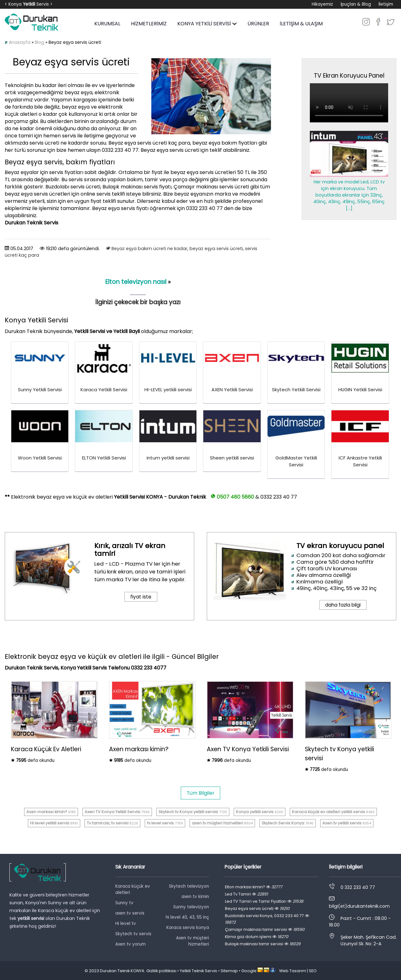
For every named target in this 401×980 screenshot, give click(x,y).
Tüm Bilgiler (200, 793)
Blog (39, 42)
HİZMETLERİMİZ (149, 24)
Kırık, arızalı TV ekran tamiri (130, 550)
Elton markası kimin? (254, 887)
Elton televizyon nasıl (136, 282)
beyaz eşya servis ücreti (216, 249)
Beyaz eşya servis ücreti (257, 908)
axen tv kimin (195, 897)
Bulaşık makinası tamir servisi (263, 944)
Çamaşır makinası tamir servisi (265, 929)
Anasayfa (20, 42)
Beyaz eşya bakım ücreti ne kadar (149, 249)
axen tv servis (130, 913)
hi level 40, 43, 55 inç (187, 917)
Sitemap (229, 971)
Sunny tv (124, 903)
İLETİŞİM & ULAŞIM (301, 24)
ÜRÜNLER (258, 24)
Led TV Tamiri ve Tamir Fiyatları (264, 901)
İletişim (386, 4)
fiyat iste (141, 597)
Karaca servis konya (188, 928)
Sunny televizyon (191, 907)
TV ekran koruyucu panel (340, 546)
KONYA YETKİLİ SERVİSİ (207, 24)
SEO (313, 971)
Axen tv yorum (130, 944)
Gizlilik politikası (161, 971)
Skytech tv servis (133, 934)
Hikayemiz (322, 4)
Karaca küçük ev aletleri (133, 889)
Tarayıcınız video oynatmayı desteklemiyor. (349, 103)
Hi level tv (126, 924)
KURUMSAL (107, 24)
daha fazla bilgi (343, 605)
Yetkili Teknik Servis (198, 971)
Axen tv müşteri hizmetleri (193, 941)
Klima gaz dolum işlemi (257, 937)
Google (249, 971)
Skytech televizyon (189, 886)
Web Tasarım (293, 971)
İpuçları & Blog (356, 4)
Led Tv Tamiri (246, 894)
